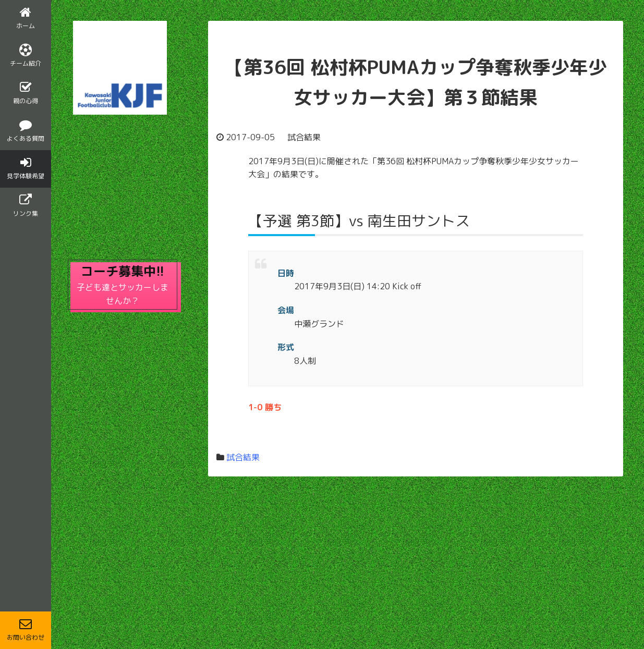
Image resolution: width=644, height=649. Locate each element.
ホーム (26, 18)
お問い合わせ (26, 630)
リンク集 (26, 206)
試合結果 (243, 457)
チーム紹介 (26, 56)
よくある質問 (26, 131)
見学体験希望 (26, 168)
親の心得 (26, 93)
